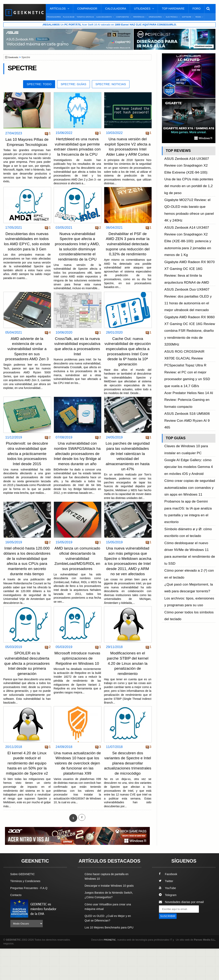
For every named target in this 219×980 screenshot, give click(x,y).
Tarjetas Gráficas (85, 17)
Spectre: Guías (73, 85)
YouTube (168, 910)
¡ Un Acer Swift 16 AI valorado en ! (110, 25)
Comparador (87, 9)
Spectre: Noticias (113, 85)
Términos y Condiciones (27, 903)
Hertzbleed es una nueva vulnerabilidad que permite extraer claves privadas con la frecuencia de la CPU (77, 150)
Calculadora (116, 9)
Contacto (17, 917)
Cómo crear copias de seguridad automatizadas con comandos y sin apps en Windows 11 (188, 347)
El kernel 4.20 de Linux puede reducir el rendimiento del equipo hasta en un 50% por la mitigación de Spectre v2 (27, 781)
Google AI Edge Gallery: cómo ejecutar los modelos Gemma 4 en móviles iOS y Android (188, 333)
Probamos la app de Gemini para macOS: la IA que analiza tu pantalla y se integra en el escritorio (189, 360)
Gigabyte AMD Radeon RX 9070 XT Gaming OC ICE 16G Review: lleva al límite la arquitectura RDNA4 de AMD (190, 215)
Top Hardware (173, 9)
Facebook (169, 896)
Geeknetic (14, 58)
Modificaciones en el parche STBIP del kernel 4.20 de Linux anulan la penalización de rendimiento (128, 681)
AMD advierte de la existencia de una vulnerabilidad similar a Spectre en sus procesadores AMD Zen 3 (27, 358)
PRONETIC (110, 971)
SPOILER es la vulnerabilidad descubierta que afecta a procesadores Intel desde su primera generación (27, 681)
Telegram (168, 917)
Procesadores (54, 17)
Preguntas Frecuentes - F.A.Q (31, 910)
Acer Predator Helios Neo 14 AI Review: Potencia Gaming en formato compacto (190, 290)
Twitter (166, 903)
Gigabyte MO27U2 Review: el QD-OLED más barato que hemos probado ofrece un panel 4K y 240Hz (189, 184)
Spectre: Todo (36, 85)
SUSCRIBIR (168, 939)
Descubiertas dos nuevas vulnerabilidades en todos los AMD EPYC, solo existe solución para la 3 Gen (27, 249)
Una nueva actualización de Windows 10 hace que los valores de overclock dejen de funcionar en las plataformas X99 (77, 781)
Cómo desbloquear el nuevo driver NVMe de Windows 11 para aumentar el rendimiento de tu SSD (190, 382)
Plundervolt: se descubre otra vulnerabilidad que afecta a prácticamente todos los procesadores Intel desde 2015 (27, 468)
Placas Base (69, 17)
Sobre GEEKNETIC (24, 896)
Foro (197, 9)
